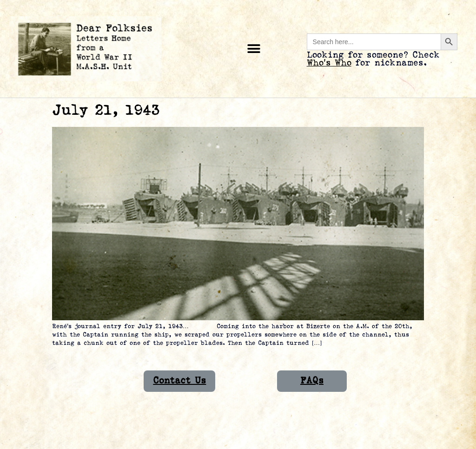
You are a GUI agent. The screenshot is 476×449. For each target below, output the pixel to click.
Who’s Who (329, 63)
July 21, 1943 (106, 110)
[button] (254, 49)
